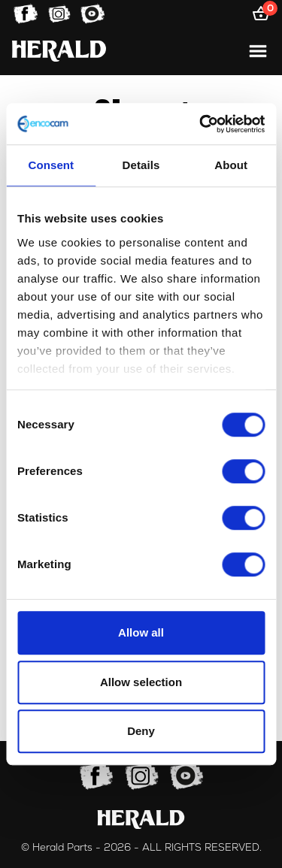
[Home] (59, 51)
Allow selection (141, 682)
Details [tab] (141, 165)
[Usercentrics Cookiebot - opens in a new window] (201, 124)
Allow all (141, 632)
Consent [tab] (51, 165)
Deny (141, 731)
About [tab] (231, 165)
